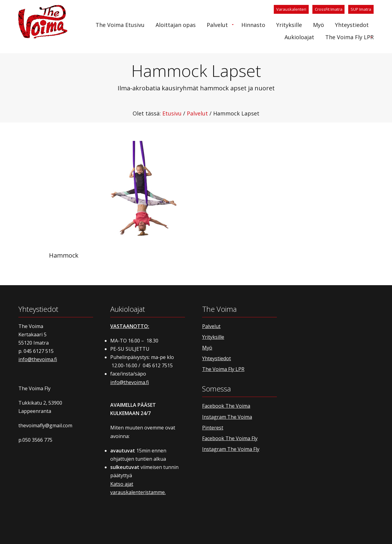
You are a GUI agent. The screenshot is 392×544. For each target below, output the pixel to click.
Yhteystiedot (352, 25)
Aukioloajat (299, 37)
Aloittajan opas (176, 25)
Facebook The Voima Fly (230, 438)
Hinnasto (253, 25)
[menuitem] (120, 25)
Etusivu (172, 113)
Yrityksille (289, 25)
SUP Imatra (361, 9)
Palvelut (217, 25)
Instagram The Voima (227, 417)
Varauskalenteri (291, 9)
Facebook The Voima (226, 406)
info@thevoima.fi (38, 359)
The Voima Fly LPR (349, 37)
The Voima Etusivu (120, 25)
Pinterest (213, 428)
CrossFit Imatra (329, 9)
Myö (318, 25)
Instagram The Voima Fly (231, 449)
